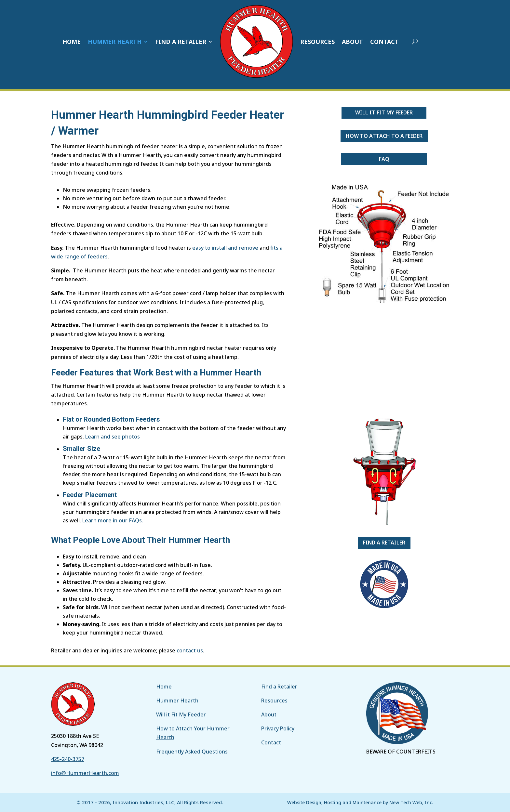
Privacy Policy (278, 728)
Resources (274, 701)
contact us (190, 650)
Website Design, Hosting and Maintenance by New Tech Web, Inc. (360, 802)
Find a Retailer (384, 543)
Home (164, 687)
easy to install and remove (225, 248)
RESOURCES (317, 42)
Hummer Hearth (177, 701)
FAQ (384, 159)
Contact (271, 742)
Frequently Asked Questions (192, 752)
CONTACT (384, 42)
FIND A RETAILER (181, 42)
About (269, 714)
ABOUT (352, 42)
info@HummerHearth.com (85, 773)
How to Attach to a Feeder (384, 136)
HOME (72, 42)
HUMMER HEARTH (115, 42)
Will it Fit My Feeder (384, 112)
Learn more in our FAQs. (113, 520)
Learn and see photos (113, 437)
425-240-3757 (68, 759)
